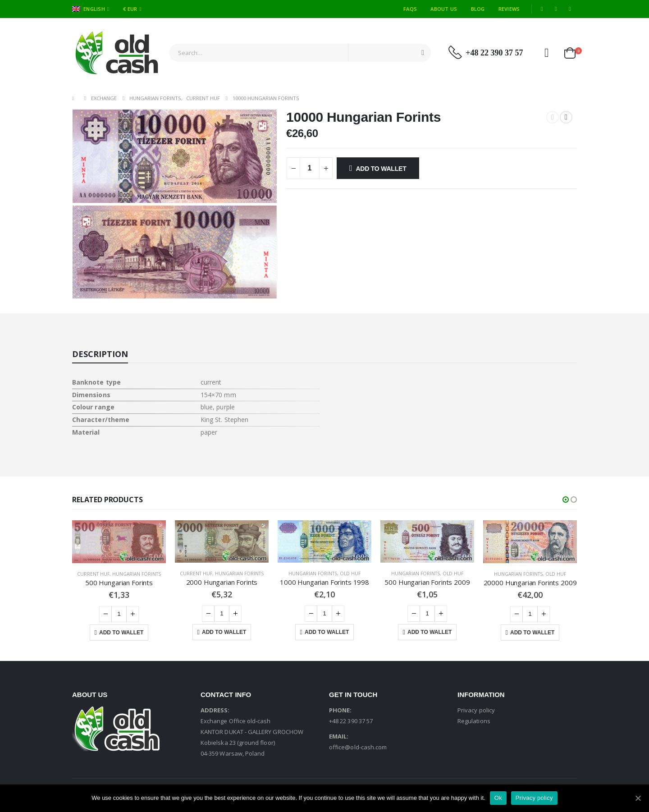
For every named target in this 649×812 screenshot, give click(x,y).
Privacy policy (476, 710)
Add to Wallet (381, 169)
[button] (566, 500)
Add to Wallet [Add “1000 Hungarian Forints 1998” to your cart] (327, 632)
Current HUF (93, 574)
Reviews (509, 9)
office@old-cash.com (358, 747)
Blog (478, 9)
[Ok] (638, 798)
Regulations (474, 721)
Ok (498, 798)
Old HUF (350, 573)
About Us (444, 9)
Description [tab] (100, 354)
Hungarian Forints (137, 574)
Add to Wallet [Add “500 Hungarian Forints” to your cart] (121, 633)
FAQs (410, 9)
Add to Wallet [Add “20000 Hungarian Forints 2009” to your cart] (532, 633)
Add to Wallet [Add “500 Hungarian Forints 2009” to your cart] (430, 632)
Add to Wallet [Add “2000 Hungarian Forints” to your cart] (224, 632)
